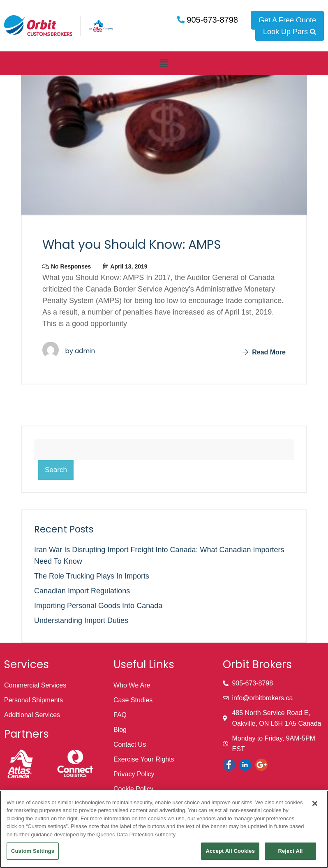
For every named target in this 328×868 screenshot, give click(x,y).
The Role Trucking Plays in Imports (92, 576)
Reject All (290, 851)
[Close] (315, 803)
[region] (164, 829)
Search (56, 470)
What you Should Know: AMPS (132, 245)
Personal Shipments (33, 700)
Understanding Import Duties (81, 620)
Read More (264, 352)
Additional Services (32, 715)
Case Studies (133, 700)
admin (85, 351)
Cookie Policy (133, 789)
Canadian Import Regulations (82, 591)
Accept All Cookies (230, 851)
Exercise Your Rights (144, 759)
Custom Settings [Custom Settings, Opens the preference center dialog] (33, 851)
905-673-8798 (211, 20)
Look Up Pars (290, 32)
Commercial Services (35, 685)
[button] (164, 63)
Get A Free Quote (287, 20)
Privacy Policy (134, 774)
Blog (120, 730)
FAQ (120, 715)
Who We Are (132, 685)
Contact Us (130, 744)
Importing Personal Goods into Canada (98, 606)
